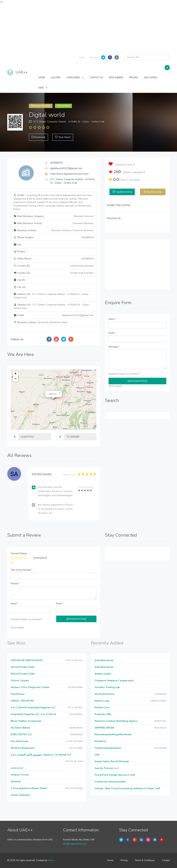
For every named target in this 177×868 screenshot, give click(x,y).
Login (82, 57)
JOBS (43, 88)
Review (15, 584)
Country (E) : (54, 266)
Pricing (124, 860)
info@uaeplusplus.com (75, 844)
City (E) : (20, 280)
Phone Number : (54, 238)
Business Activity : (54, 230)
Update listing (124, 192)
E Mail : (54, 315)
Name (112, 319)
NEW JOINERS (116, 78)
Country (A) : (54, 273)
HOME (42, 78)
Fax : (18, 245)
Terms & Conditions (145, 860)
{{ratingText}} (40, 558)
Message (114, 347)
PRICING (134, 78)
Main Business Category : (54, 216)
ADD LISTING (151, 78)
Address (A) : (52, 306)
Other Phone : (54, 259)
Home (110, 860)
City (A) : (20, 287)
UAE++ (51, 860)
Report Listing (154, 192)
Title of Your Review (22, 570)
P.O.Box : (20, 252)
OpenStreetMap (91, 429)
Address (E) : (52, 296)
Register (94, 57)
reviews (133, 180)
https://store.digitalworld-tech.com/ (69, 174)
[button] (60, 393)
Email (112, 333)
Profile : (52, 202)
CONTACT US (96, 78)
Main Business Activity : (54, 223)
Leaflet (81, 429)
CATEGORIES (75, 78)
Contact (166, 860)
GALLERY (56, 78)
